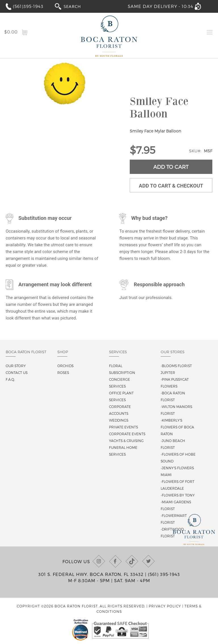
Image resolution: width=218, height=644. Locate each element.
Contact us (17, 372)
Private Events (123, 427)
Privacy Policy (165, 606)
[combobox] (77, 6)
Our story (16, 366)
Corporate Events (127, 434)
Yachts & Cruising (126, 441)
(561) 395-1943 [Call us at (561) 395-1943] (164, 574)
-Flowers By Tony (178, 495)
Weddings (119, 420)
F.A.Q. (10, 379)
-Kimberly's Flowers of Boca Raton (177, 427)
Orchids (65, 366)
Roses (63, 372)
